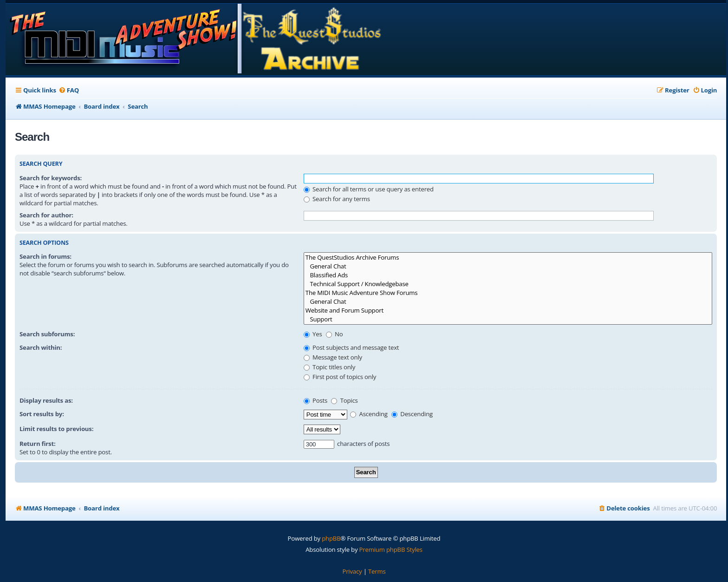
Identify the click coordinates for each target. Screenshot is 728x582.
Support (508, 319)
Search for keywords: (51, 178)
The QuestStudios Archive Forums (508, 258)
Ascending (369, 414)
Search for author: (46, 215)
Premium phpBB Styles (391, 549)
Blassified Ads (508, 275)
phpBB (331, 538)
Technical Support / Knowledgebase (508, 284)
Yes (313, 334)
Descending (412, 414)
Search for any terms (337, 199)
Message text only (333, 357)
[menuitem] (69, 90)
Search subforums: (47, 334)
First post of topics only (340, 377)
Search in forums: (45, 256)
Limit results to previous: (56, 429)
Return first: (38, 444)
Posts (315, 400)
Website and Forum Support (508, 311)
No (335, 334)
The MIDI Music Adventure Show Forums (508, 293)
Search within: (41, 347)
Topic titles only (329, 367)
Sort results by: (42, 414)
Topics (344, 400)
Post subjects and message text (351, 347)
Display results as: (46, 400)
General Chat (508, 266)
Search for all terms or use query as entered (369, 189)
